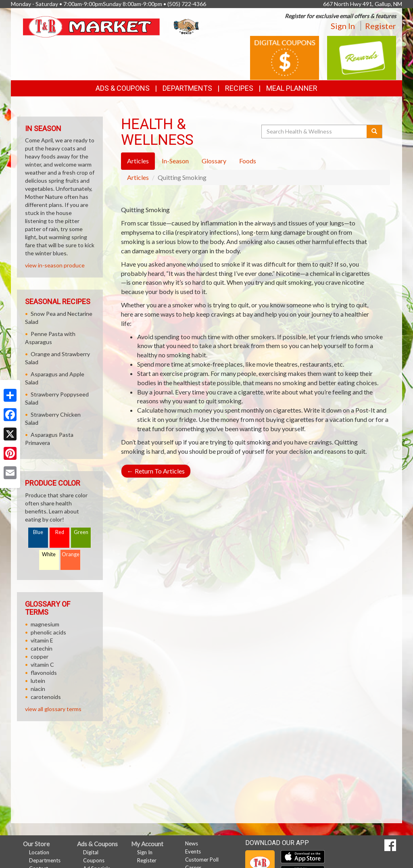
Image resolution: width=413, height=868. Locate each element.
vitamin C (42, 665)
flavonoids (44, 673)
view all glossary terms (53, 709)
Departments (45, 860)
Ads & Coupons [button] (123, 88)
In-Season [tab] (175, 161)
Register (381, 26)
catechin (42, 648)
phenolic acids (48, 632)
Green (81, 532)
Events (193, 851)
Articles (138, 177)
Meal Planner (292, 88)
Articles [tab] (138, 161)
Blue (38, 532)
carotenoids (46, 697)
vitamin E (42, 640)
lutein (38, 681)
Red (60, 532)
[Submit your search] (374, 131)
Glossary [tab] (214, 161)
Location (39, 852)
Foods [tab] (248, 161)
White (49, 554)
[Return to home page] (112, 26)
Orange (71, 554)
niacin (38, 689)
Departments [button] (187, 88)
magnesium (45, 624)
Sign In (343, 26)
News (192, 843)
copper (40, 656)
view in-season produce (55, 265)
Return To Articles (156, 471)
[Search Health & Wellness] (315, 131)
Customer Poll (202, 860)
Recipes (239, 88)
